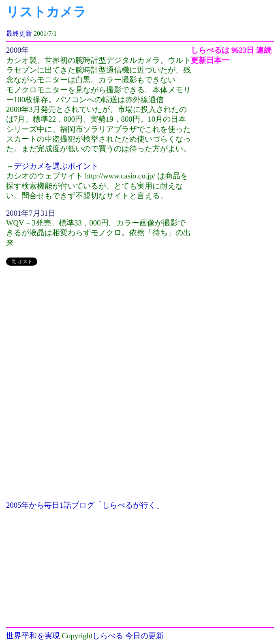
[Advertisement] (98, 330)
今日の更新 (144, 636)
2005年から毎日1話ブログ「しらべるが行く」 (85, 505)
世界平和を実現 (33, 636)
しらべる (108, 636)
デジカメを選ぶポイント (56, 166)
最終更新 (19, 33)
